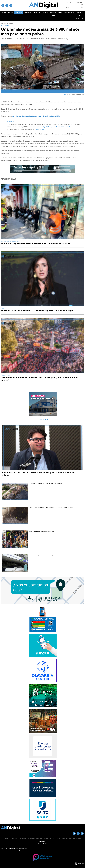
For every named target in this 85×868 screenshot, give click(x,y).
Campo (60, 12)
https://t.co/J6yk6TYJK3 (43, 127)
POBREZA (69, 94)
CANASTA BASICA (76, 94)
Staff (38, 844)
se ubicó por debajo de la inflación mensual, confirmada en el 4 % (36, 116)
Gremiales (27, 12)
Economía (18, 12)
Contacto (45, 844)
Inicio (4, 12)
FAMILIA (82, 94)
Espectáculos (69, 12)
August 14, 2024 (40, 129)
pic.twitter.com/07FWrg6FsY (61, 127)
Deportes (45, 12)
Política (10, 12)
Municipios (36, 12)
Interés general (53, 14)
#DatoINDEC (11, 122)
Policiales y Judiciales (79, 16)
